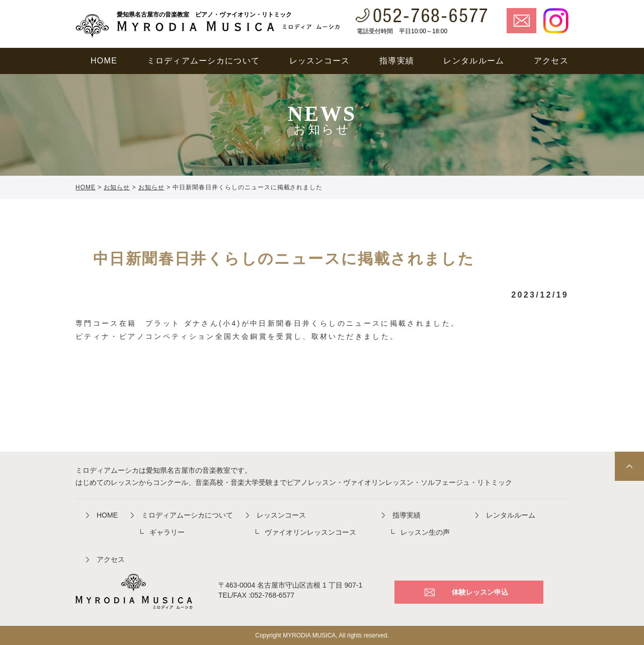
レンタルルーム (511, 515)
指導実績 (407, 515)
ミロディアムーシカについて (187, 515)
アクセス (111, 559)
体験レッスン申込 (480, 592)
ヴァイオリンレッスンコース (310, 532)
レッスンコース (281, 515)
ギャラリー (167, 532)
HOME (107, 515)
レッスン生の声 (425, 532)
